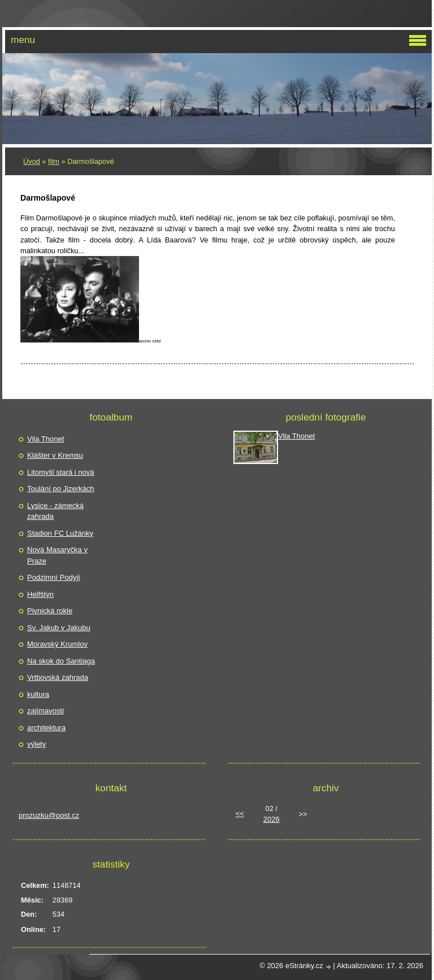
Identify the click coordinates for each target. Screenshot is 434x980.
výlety (36, 744)
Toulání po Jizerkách (61, 489)
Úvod (32, 161)
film (54, 161)
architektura (46, 728)
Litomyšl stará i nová (61, 472)
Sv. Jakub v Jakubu (59, 628)
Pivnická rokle (50, 611)
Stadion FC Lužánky (60, 533)
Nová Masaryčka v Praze (57, 555)
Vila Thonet (45, 439)
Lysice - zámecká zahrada (55, 511)
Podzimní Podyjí (54, 577)
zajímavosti (45, 711)
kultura (38, 694)
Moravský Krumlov (57, 644)
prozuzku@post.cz (49, 815)
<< (240, 814)
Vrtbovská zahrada (58, 677)
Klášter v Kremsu (55, 455)
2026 (272, 819)
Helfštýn (40, 594)
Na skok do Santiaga (61, 661)
